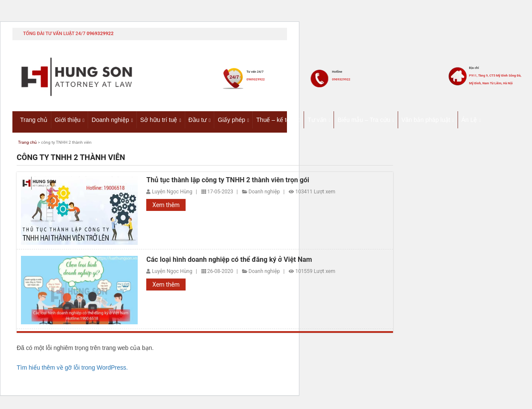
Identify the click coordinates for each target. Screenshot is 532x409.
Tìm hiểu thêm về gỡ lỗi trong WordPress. (72, 369)
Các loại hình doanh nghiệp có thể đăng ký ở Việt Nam (229, 261)
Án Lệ (469, 119)
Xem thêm (166, 207)
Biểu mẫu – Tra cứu (364, 119)
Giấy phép (231, 119)
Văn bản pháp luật (426, 119)
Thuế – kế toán (276, 119)
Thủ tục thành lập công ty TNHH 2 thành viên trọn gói (228, 181)
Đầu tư (198, 119)
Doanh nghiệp (110, 119)
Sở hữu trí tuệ (159, 119)
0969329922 (100, 34)
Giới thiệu (68, 119)
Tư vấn (317, 119)
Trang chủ (34, 119)
